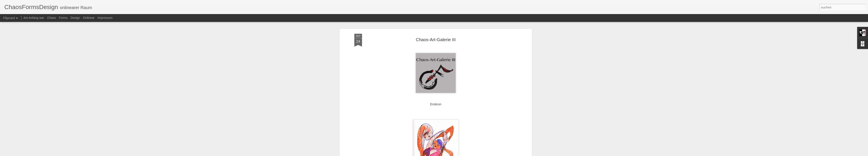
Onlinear (89, 18)
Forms (63, 18)
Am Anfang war (34, 18)
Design (75, 18)
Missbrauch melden (503, 154)
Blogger (487, 154)
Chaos (51, 18)
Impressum (105, 18)
